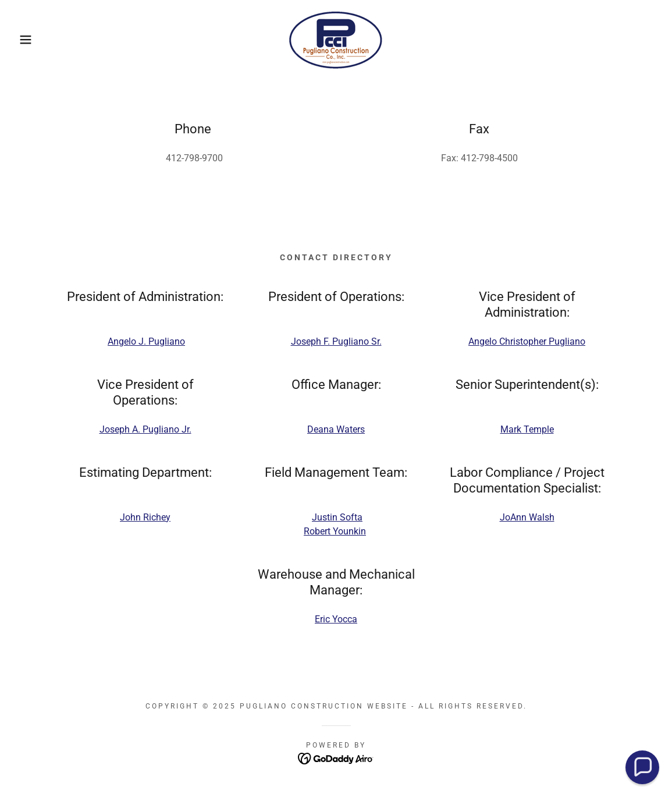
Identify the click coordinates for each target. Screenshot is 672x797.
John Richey (145, 517)
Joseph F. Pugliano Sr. (336, 341)
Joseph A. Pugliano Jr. (145, 429)
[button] (34, 40)
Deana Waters (336, 429)
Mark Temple (527, 429)
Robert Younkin (335, 531)
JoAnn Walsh (527, 517)
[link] (336, 39)
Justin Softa (337, 517)
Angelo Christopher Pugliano (527, 341)
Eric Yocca (336, 619)
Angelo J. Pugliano (146, 341)
